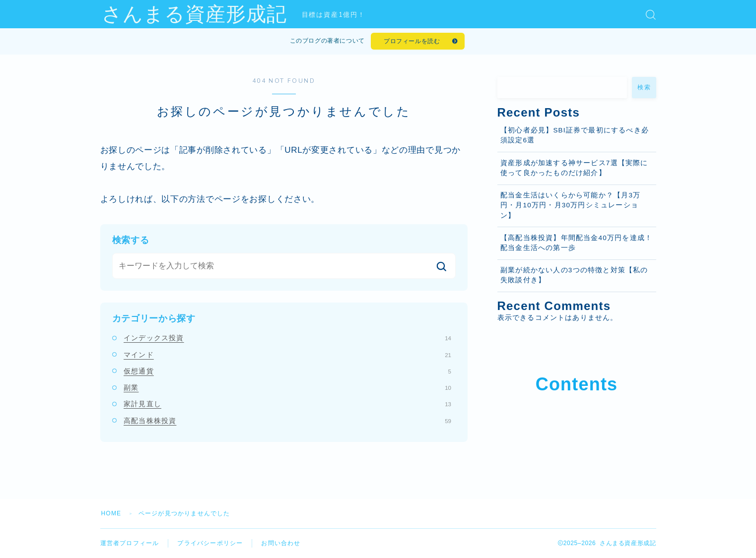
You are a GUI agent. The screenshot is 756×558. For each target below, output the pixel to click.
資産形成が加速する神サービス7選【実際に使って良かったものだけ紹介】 (574, 168)
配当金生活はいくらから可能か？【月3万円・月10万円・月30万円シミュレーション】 (570, 205)
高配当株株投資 (287, 421)
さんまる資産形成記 (194, 14)
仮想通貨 (287, 371)
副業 (287, 387)
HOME (111, 513)
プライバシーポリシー (210, 543)
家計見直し (287, 404)
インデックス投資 (287, 338)
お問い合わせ (281, 543)
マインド (287, 355)
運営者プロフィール (130, 543)
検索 (644, 87)
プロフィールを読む (412, 41)
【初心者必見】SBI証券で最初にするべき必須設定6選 (575, 135)
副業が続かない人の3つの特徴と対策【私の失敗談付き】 (574, 275)
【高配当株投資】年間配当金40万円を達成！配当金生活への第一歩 (576, 243)
